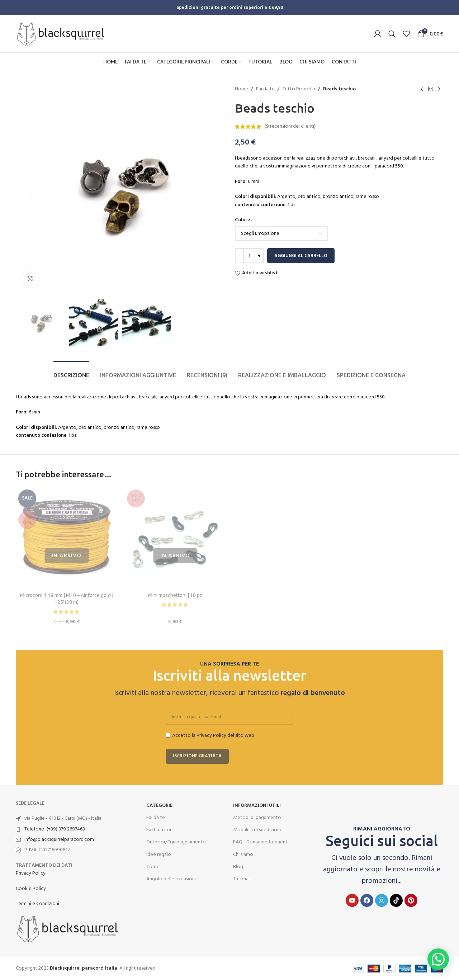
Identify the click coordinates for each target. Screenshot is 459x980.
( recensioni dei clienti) (290, 126)
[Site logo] (61, 34)
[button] (438, 959)
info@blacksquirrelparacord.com (59, 840)
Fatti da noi (159, 830)
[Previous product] (422, 89)
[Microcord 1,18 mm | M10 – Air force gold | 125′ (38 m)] (67, 538)
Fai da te (265, 89)
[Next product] (439, 89)
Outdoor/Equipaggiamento (176, 842)
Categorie (159, 806)
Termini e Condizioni (37, 904)
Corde (153, 867)
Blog (238, 867)
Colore (242, 220)
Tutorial (241, 879)
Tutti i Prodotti (299, 89)
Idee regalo (159, 855)
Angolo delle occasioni (171, 879)
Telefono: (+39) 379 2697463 (55, 829)
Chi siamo (243, 855)
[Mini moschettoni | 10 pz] (175, 538)
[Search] (392, 34)
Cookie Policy (31, 889)
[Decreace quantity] (239, 256)
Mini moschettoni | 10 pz (175, 595)
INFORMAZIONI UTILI (257, 806)
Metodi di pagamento (257, 818)
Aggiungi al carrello (301, 256)
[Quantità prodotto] (249, 256)
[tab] (71, 372)
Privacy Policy (31, 873)
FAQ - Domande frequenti (261, 842)
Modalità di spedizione (258, 830)
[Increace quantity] (259, 256)
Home (242, 89)
